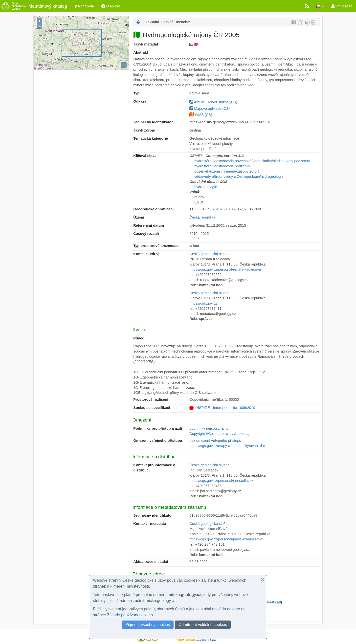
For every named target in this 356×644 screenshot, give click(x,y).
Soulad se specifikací (152, 408)
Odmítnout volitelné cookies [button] (203, 625)
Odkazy (140, 101)
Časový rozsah (146, 234)
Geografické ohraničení (153, 209)
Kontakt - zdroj (146, 254)
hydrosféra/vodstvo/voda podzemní (222, 166)
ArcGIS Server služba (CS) (213, 102)
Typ (136, 93)
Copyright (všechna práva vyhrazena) (220, 434)
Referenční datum (149, 225)
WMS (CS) (203, 115)
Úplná (169, 22)
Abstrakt (141, 52)
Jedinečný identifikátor (153, 122)
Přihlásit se (342, 6)
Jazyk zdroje (144, 130)
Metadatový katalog (33, 6)
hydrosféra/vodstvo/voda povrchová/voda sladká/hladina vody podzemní (252, 161)
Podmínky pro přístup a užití (158, 428)
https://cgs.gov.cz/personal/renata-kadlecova (225, 269)
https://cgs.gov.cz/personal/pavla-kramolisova (226, 539)
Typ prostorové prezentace (156, 246)
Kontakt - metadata (150, 524)
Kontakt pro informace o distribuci (154, 468)
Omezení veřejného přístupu (158, 441)
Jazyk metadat (146, 44)
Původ (139, 338)
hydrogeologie (206, 187)
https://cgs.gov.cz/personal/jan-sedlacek (221, 481)
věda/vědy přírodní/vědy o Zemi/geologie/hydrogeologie (239, 177)
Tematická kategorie (151, 138)
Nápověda (84, 6)
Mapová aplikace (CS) (210, 109)
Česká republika (202, 217)
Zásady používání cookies (130, 615)
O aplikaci (111, 6)
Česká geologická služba (209, 254)
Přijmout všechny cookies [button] (148, 625)
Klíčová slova (145, 156)
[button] (320, 6)
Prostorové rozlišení (151, 400)
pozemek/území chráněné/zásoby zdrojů (227, 171)
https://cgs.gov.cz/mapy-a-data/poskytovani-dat (227, 446)
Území (139, 217)
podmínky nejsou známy (209, 428)
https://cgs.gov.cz (203, 303)
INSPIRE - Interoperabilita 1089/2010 (225, 408)
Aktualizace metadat (151, 562)
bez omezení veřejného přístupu (215, 441)
